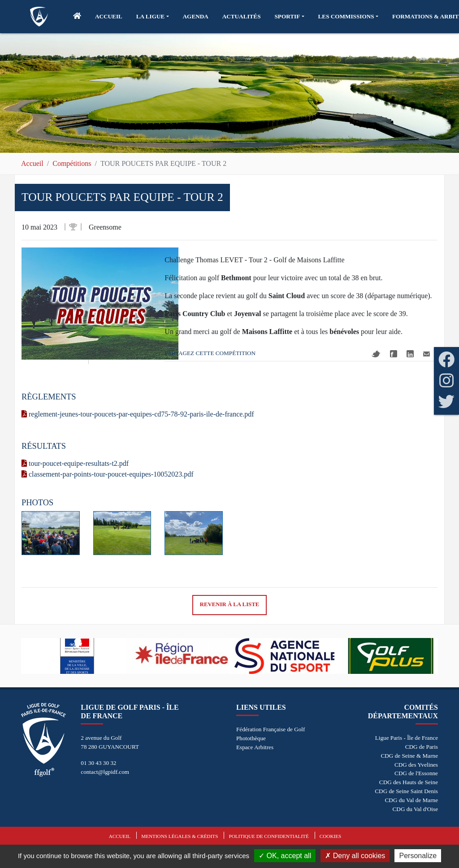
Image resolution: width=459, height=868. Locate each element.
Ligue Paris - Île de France (407, 738)
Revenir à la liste (230, 604)
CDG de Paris (422, 747)
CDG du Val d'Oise (415, 809)
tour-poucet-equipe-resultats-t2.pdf (75, 463)
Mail (427, 354)
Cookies (330, 836)
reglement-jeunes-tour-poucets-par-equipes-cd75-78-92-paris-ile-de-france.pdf (138, 414)
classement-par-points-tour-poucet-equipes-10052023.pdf (108, 474)
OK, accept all (285, 856)
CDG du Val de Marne (411, 800)
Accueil (32, 163)
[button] (153, 17)
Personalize (418, 856)
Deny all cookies (355, 856)
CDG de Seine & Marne (409, 756)
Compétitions (72, 163)
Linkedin (410, 354)
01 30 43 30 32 (98, 763)
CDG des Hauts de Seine (409, 782)
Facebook (394, 354)
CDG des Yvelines (416, 765)
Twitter (376, 354)
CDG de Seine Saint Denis (406, 791)
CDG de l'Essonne (416, 773)
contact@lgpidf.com (105, 772)
